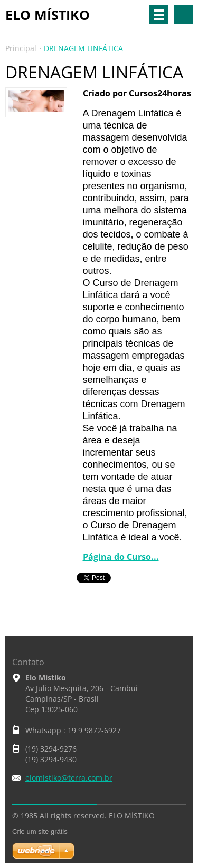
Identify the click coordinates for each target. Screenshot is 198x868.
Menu (159, 15)
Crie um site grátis (40, 831)
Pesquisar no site (183, 15)
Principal (21, 48)
